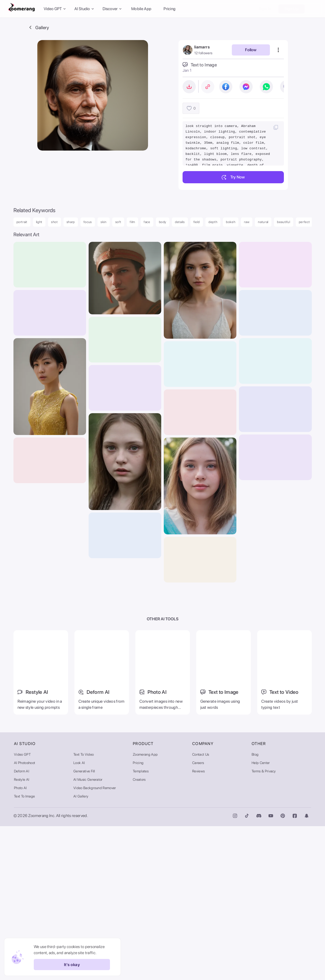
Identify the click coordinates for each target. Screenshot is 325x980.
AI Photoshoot (25, 917)
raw (247, 222)
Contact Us (201, 908)
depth (213, 222)
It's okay (71, 965)
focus (88, 222)
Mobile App (141, 9)
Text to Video (84, 908)
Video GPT (22, 908)
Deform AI (22, 925)
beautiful (284, 222)
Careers (198, 917)
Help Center (261, 917)
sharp (71, 222)
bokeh (231, 222)
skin (104, 222)
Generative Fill (84, 925)
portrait (22, 222)
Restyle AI (22, 933)
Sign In (265, 9)
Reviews (198, 925)
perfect (304, 222)
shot (54, 222)
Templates (141, 925)
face (147, 222)
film (132, 222)
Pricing (169, 9)
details (180, 222)
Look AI (79, 917)
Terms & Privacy (264, 925)
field (197, 222)
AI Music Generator (88, 933)
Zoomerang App (145, 908)
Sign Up (291, 9)
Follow (251, 50)
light (39, 222)
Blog (255, 908)
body (163, 222)
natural (263, 222)
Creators (139, 933)
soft (118, 222)
